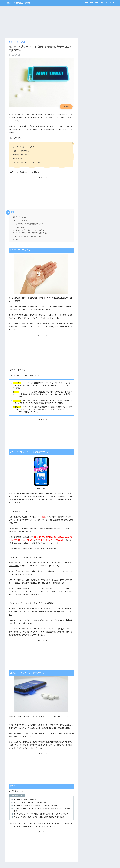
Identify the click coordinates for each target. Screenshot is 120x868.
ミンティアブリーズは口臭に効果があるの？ (27, 224)
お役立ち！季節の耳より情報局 (21, 3)
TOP (87, 3)
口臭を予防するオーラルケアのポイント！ (27, 237)
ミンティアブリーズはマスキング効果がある (29, 230)
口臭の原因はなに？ (21, 227)
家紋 (92, 3)
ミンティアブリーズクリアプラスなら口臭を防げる (31, 233)
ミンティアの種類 (20, 221)
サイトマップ (110, 3)
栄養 (97, 3)
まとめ (15, 240)
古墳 (102, 3)
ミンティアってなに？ (20, 217)
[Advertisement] (41, 22)
